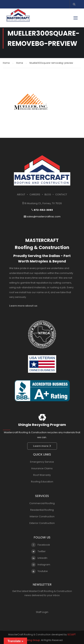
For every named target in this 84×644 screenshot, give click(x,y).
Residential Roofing (42, 510)
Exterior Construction (42, 523)
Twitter (38, 551)
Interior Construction (42, 516)
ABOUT (21, 194)
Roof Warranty (42, 475)
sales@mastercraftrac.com (44, 217)
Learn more (42, 446)
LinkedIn (39, 558)
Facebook (41, 545)
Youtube (39, 571)
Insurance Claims (42, 468)
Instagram (41, 565)
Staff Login (42, 612)
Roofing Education (42, 482)
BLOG (48, 194)
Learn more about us (23, 306)
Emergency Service (42, 462)
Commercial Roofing (42, 503)
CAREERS (35, 194)
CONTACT (61, 194)
